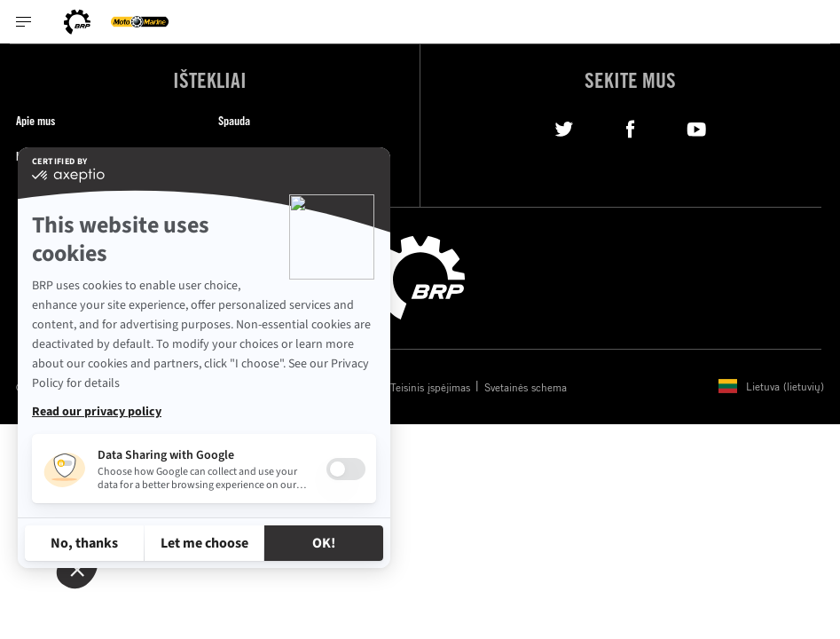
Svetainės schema (526, 387)
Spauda (234, 120)
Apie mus (35, 120)
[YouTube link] (697, 127)
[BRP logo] (77, 22)
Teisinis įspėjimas (430, 387)
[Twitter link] (564, 127)
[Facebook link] (630, 127)
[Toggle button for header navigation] (24, 22)
